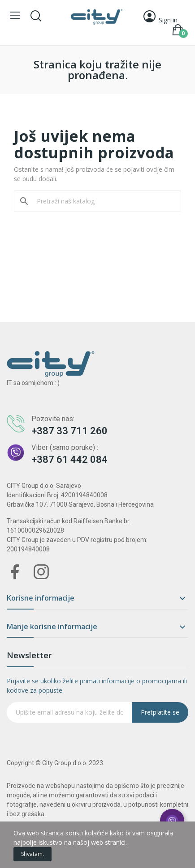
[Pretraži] (103, 201)
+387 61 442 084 (69, 459)
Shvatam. (32, 854)
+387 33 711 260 (69, 431)
